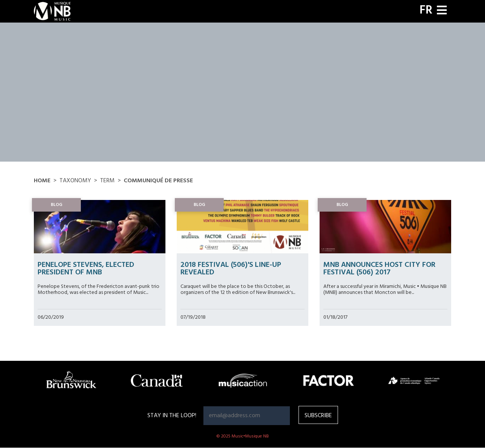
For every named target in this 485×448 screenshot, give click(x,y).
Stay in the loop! (172, 416)
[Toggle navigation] (442, 11)
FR (426, 11)
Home (42, 181)
